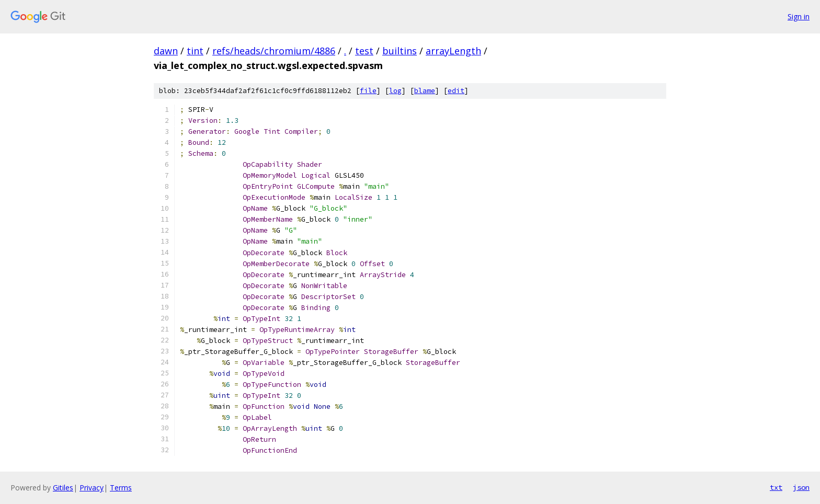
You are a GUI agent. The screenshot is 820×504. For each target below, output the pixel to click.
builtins (400, 51)
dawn (166, 51)
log (395, 91)
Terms (121, 488)
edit (456, 91)
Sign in (799, 16)
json (801, 487)
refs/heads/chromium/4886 (274, 51)
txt (776, 487)
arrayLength (453, 51)
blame (425, 91)
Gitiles (63, 488)
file (368, 91)
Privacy (92, 488)
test (364, 51)
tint (195, 51)
